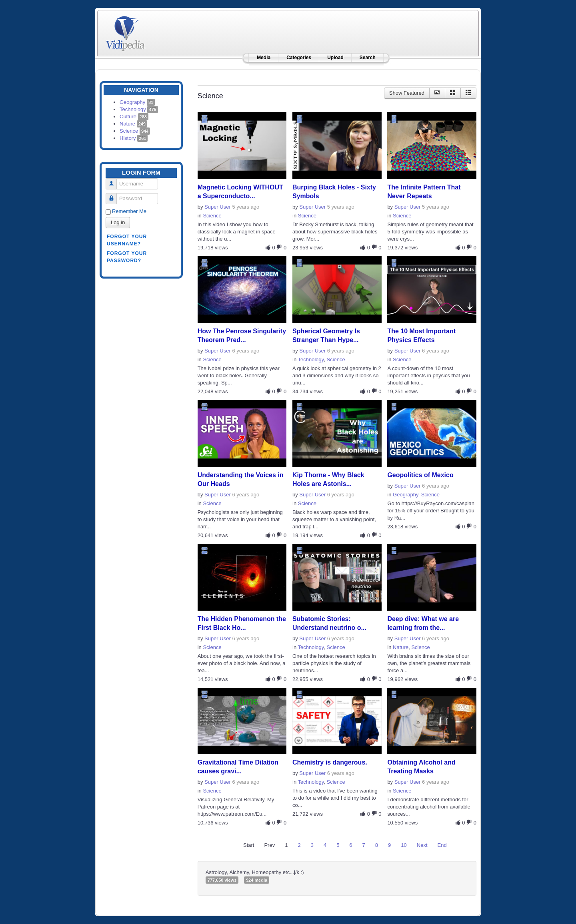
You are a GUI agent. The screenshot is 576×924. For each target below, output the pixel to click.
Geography (137, 102)
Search (368, 58)
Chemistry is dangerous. (330, 762)
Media (264, 58)
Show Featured (407, 93)
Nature (133, 124)
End (442, 845)
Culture (134, 116)
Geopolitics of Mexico (420, 475)
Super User (218, 207)
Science (135, 131)
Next (422, 845)
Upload (335, 58)
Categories (299, 58)
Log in (118, 222)
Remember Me (129, 211)
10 (404, 845)
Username (114, 180)
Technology (139, 109)
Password (114, 195)
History (134, 138)
